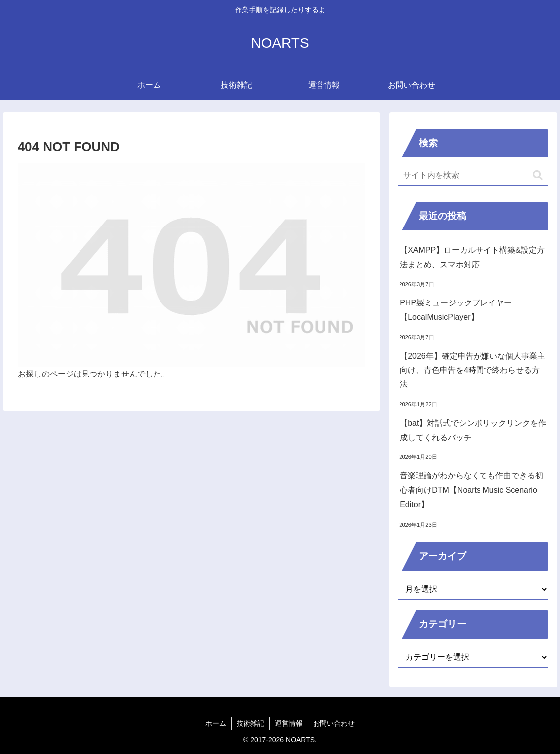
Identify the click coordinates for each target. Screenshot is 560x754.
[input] (473, 176)
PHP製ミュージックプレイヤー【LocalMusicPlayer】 (456, 310)
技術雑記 (250, 723)
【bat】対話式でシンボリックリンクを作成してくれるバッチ (473, 430)
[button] (538, 176)
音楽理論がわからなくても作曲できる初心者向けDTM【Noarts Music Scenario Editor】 (472, 490)
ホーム (216, 723)
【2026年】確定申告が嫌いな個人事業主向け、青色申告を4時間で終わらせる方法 (473, 370)
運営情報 (289, 723)
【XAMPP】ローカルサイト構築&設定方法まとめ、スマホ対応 (472, 257)
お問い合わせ (334, 723)
